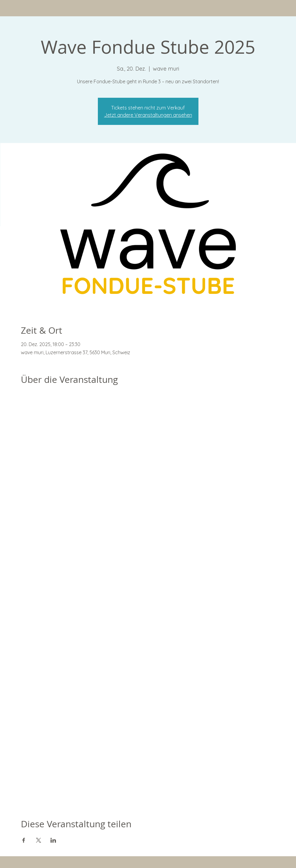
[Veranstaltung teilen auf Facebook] (24, 840)
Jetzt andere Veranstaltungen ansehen (148, 115)
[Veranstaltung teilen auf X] (39, 840)
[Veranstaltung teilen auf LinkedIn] (53, 840)
